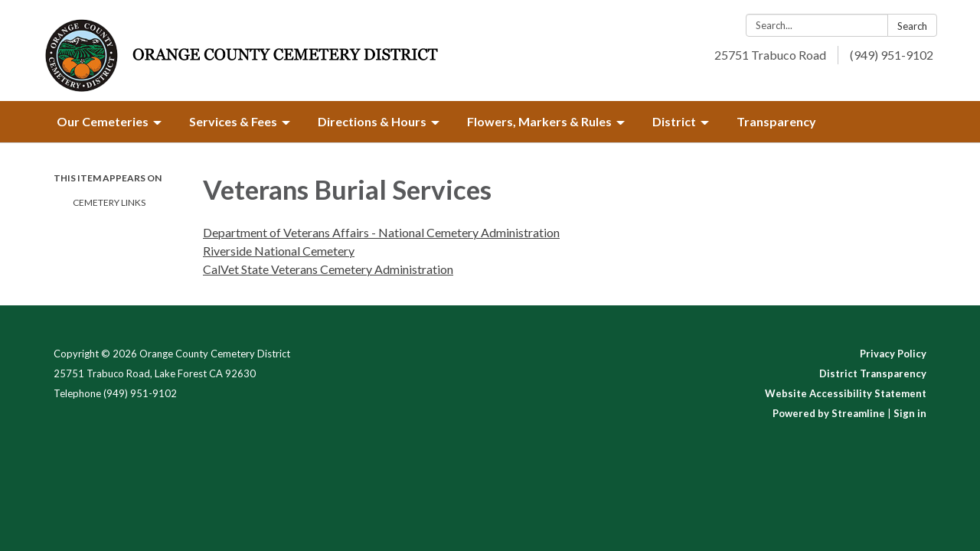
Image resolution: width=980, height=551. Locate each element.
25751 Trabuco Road (770, 55)
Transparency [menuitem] (776, 121)
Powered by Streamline (829, 413)
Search (912, 26)
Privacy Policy (893, 354)
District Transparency (873, 373)
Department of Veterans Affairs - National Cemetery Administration (381, 232)
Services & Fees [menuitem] (233, 121)
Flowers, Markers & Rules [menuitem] (539, 121)
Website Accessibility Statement (846, 393)
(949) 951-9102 (892, 55)
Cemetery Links (109, 202)
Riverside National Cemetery (279, 251)
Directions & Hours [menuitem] (372, 121)
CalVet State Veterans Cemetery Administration (328, 269)
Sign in (910, 413)
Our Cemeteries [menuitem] (103, 121)
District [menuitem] (674, 121)
